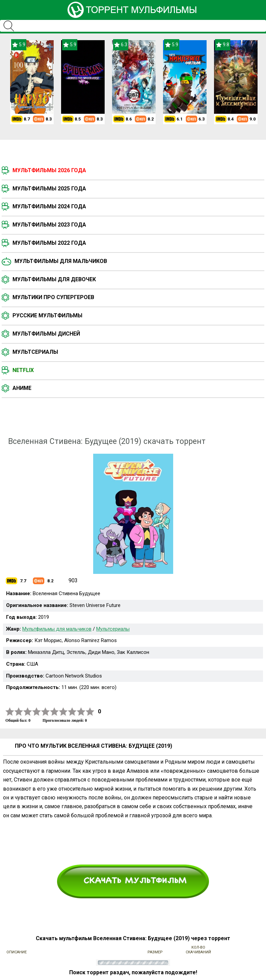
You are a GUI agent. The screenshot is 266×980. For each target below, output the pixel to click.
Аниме (22, 388)
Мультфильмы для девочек (54, 279)
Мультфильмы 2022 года (49, 243)
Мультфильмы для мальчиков (61, 261)
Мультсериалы (35, 352)
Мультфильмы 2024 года (49, 206)
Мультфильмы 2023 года (49, 225)
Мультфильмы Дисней (46, 334)
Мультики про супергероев (53, 297)
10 (90, 712)
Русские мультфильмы (47, 315)
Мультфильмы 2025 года (49, 189)
